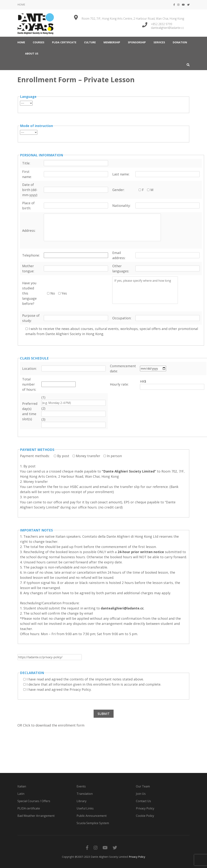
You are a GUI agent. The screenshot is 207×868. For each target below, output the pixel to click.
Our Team (143, 786)
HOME (21, 4)
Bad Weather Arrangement (36, 816)
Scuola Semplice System (93, 823)
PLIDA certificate (64, 42)
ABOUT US (32, 53)
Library (82, 801)
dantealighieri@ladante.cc (168, 28)
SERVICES (159, 42)
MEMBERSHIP (112, 42)
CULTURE (90, 42)
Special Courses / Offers (34, 801)
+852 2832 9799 (162, 24)
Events (81, 786)
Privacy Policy (145, 808)
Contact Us (143, 801)
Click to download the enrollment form (54, 725)
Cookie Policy (145, 816)
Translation (85, 794)
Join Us (141, 794)
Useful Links (85, 808)
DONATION (180, 42)
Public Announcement (92, 816)
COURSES (39, 42)
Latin (21, 794)
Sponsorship (137, 42)
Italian (22, 786)
